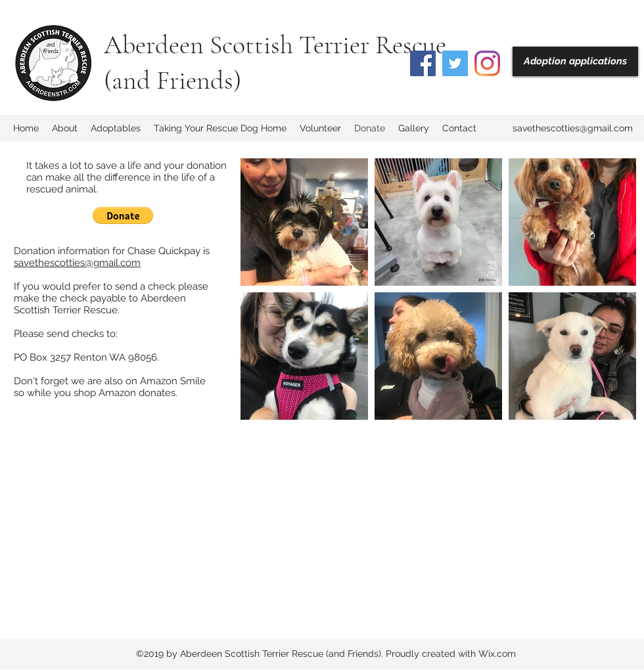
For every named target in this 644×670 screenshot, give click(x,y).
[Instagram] (487, 63)
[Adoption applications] (575, 61)
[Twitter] (455, 63)
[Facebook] (423, 63)
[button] (123, 215)
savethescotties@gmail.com (573, 128)
